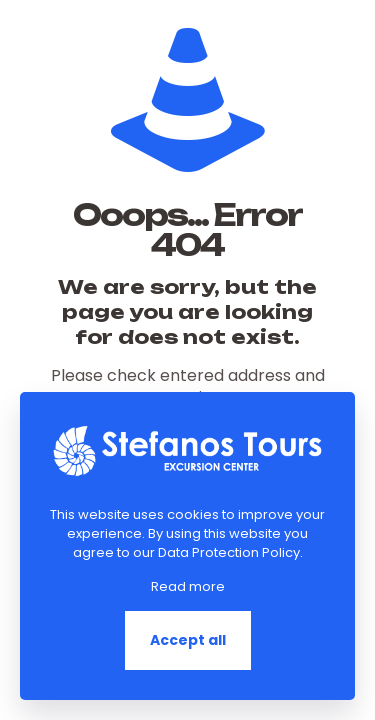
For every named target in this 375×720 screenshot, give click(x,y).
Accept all (188, 640)
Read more (188, 586)
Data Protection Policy (229, 552)
